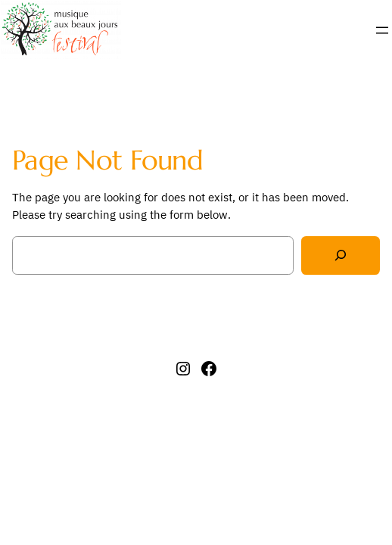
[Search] (341, 255)
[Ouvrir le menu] (382, 30)
